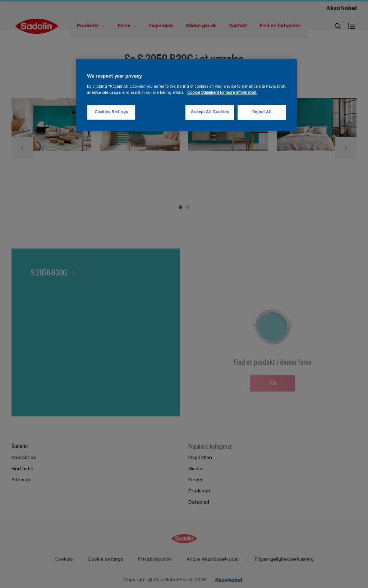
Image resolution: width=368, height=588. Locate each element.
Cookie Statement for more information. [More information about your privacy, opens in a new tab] (222, 93)
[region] (187, 95)
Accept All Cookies (210, 112)
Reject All (262, 112)
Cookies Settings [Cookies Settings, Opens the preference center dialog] (111, 112)
